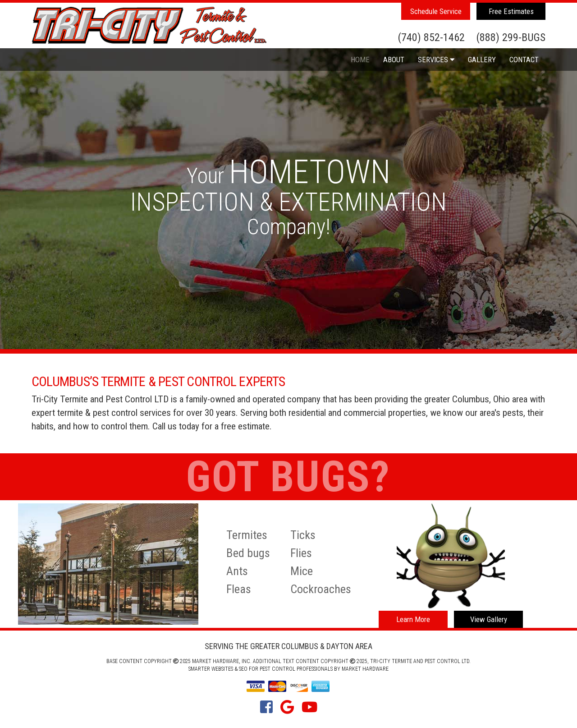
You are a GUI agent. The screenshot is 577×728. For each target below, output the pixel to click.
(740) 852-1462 (431, 38)
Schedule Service (436, 11)
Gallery (482, 60)
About (394, 60)
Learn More (413, 619)
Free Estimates (511, 11)
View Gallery (489, 619)
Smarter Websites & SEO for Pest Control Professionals (261, 669)
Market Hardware (365, 669)
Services (436, 60)
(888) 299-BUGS (511, 38)
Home (360, 60)
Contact (524, 60)
